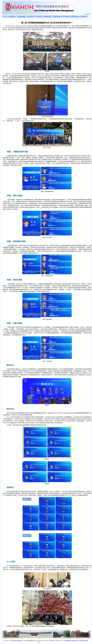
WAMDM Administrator (16, 640)
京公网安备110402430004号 (71, 640)
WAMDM (52, 640)
